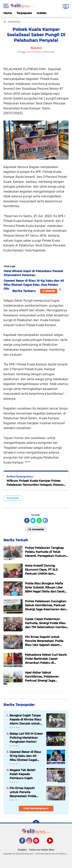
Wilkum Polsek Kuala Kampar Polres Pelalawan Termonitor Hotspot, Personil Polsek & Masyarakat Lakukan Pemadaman (36, 483)
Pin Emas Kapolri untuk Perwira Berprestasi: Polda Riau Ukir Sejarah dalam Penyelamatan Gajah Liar (25, 792)
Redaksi (22, 850)
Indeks (41, 13)
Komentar (36, 529)
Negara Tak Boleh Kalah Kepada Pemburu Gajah (22, 774)
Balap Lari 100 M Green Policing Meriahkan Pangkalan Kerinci (26, 738)
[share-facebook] (27, 520)
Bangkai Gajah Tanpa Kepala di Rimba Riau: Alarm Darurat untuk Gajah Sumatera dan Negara (26, 720)
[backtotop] (36, 823)
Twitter (45, 839)
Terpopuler (24, 13)
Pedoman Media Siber (42, 850)
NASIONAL (13, 498)
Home (8, 13)
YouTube (53, 842)
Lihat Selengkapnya (36, 808)
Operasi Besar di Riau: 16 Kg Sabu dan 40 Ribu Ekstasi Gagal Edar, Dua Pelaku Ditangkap (25, 756)
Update (49, 291)
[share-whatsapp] (39, 520)
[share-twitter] (33, 520)
